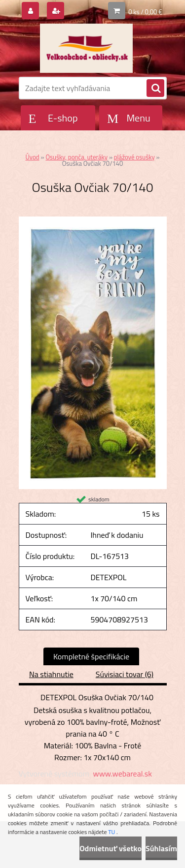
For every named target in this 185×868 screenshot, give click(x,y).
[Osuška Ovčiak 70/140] (93, 220)
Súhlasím (161, 848)
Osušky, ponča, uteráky (76, 157)
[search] (155, 89)
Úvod (32, 157)
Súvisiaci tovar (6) (125, 674)
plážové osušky (134, 157)
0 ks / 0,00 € (145, 12)
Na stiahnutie (51, 674)
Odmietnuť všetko (111, 848)
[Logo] (87, 48)
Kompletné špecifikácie (91, 656)
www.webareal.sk (122, 774)
